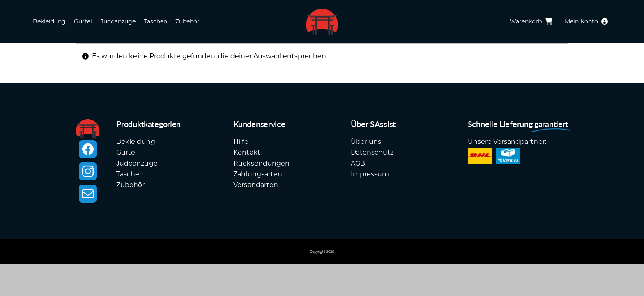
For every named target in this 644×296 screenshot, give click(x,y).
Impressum (370, 174)
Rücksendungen (261, 163)
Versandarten (255, 185)
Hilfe (241, 142)
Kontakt (247, 152)
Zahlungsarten (258, 174)
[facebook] (87, 149)
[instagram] (87, 171)
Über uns (366, 142)
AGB (358, 163)
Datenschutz (372, 152)
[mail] (87, 194)
